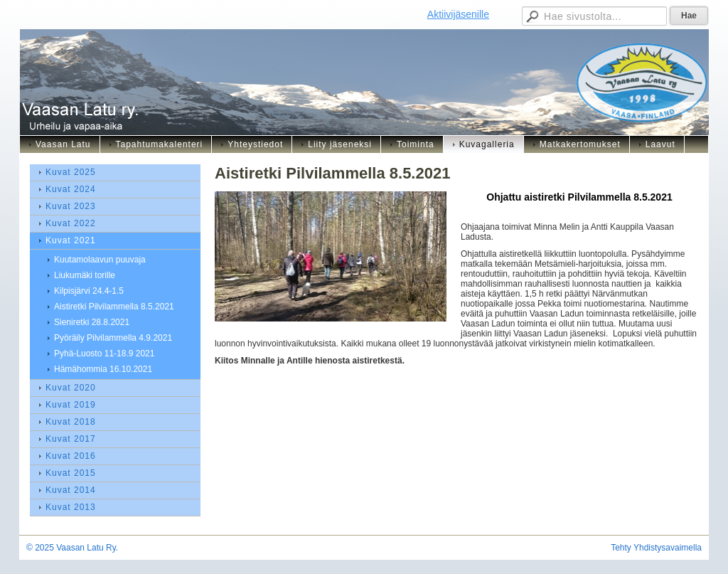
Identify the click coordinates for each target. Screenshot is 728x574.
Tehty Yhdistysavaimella (656, 548)
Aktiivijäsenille (458, 14)
